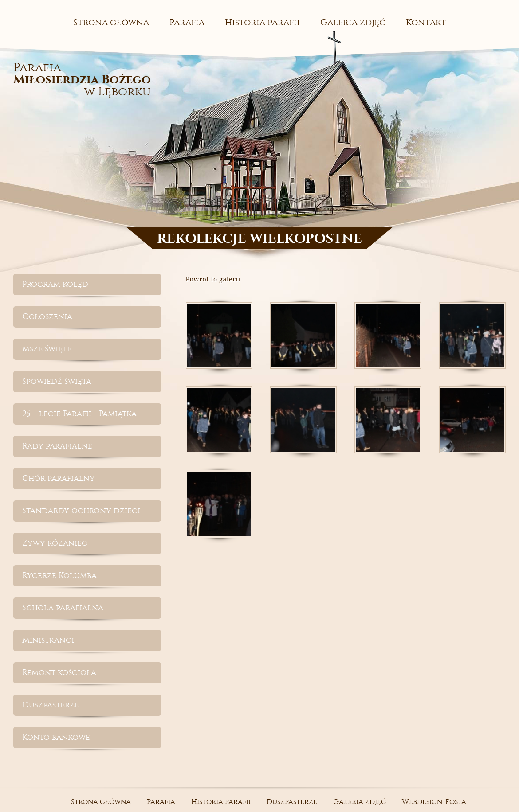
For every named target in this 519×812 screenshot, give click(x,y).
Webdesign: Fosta (434, 802)
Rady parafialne (57, 446)
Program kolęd (55, 284)
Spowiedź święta (57, 381)
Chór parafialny (59, 478)
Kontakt (426, 22)
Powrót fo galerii (213, 279)
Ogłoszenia (47, 317)
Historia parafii (262, 22)
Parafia (187, 22)
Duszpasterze (51, 705)
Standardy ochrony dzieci (81, 511)
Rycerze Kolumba (59, 576)
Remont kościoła (59, 673)
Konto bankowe (56, 737)
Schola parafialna (63, 608)
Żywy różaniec (55, 543)
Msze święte (47, 349)
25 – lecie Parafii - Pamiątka (79, 414)
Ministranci (48, 640)
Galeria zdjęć (353, 22)
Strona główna (111, 22)
